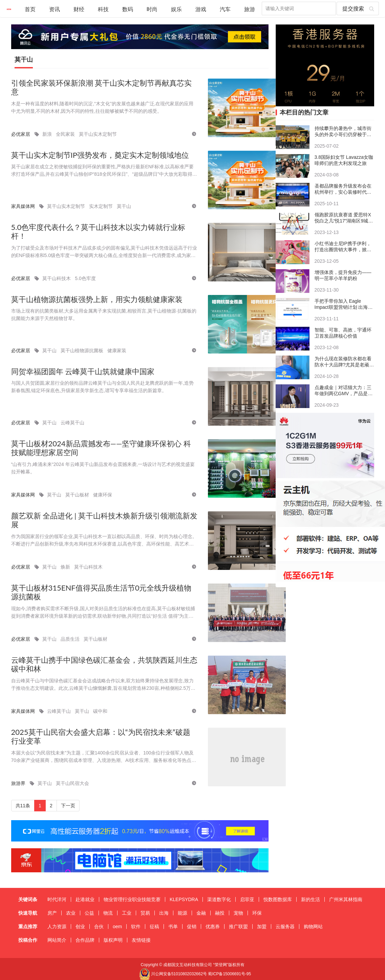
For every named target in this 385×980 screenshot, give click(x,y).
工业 (127, 913)
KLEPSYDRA (184, 899)
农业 (71, 913)
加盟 (262, 926)
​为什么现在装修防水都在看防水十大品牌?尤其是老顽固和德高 (344, 362)
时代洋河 (57, 899)
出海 (164, 913)
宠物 (238, 913)
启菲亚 (247, 899)
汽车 (225, 9)
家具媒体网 (23, 206)
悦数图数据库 (278, 899)
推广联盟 (238, 926)
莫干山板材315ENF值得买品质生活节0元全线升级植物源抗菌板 (101, 592)
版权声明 (113, 940)
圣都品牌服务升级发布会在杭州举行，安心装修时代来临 (343, 189)
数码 (128, 9)
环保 (257, 913)
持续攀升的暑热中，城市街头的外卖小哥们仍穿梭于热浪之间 (343, 132)
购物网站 (313, 926)
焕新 (65, 567)
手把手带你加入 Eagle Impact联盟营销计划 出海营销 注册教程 (344, 304)
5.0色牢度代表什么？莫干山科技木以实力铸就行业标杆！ (98, 232)
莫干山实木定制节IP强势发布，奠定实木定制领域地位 (100, 155)
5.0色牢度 (85, 278)
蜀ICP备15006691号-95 (229, 974)
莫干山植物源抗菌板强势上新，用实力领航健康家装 (97, 299)
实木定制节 (101, 206)
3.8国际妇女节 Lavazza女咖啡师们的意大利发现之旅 (344, 160)
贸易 (145, 913)
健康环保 (103, 495)
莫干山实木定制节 (98, 134)
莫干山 (24, 60)
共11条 (23, 806)
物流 (108, 913)
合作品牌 (85, 940)
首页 (30, 9)
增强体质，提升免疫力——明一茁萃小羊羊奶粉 (343, 275)
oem (117, 926)
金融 (201, 913)
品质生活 (70, 639)
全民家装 (65, 134)
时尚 (152, 9)
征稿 (154, 926)
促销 (192, 926)
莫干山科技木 (57, 278)
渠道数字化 (219, 899)
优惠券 (213, 926)
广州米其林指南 (346, 899)
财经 (79, 9)
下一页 (68, 806)
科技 (103, 9)
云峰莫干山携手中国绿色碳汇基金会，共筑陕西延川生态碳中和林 (104, 665)
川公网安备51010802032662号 (173, 974)
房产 (52, 913)
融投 (220, 913)
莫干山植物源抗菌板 (82, 350)
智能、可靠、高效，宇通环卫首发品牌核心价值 (343, 333)
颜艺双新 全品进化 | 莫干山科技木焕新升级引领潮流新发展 (104, 520)
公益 (89, 913)
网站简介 (57, 940)
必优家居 (21, 134)
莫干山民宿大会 (72, 783)
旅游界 (18, 783)
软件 (136, 926)
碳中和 (100, 711)
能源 (183, 913)
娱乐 (176, 9)
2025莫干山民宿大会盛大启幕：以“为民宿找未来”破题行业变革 (101, 737)
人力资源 (57, 926)
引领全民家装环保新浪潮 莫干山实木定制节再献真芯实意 (102, 88)
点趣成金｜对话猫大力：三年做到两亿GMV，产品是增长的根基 (344, 391)
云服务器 (285, 926)
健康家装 (117, 350)
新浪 (47, 134)
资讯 (55, 9)
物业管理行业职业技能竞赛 (132, 899)
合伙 (99, 926)
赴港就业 (85, 899)
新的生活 (311, 899)
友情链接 (141, 940)
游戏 (201, 9)
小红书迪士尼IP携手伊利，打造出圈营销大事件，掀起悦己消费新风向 (343, 247)
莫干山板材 (77, 495)
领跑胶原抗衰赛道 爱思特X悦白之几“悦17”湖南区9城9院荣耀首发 (343, 218)
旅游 (250, 9)
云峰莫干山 (72, 423)
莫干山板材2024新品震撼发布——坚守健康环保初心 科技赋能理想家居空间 (101, 448)
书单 (173, 926)
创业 (80, 926)
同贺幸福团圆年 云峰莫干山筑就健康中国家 (83, 371)
